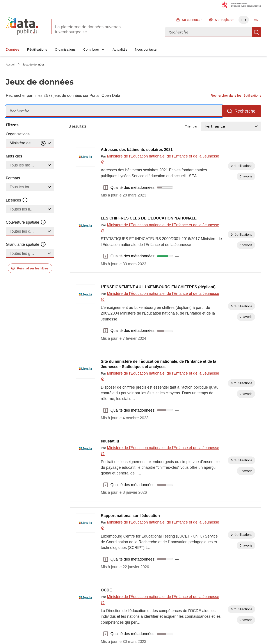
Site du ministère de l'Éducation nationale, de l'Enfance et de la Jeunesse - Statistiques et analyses (159, 364)
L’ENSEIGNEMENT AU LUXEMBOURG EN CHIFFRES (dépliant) (158, 287)
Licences (17, 200)
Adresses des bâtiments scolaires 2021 (137, 150)
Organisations (65, 49)
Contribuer (91, 49)
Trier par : (192, 126)
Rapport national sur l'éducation (130, 516)
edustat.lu (110, 441)
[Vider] (43, 143)
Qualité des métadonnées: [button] (106, 188)
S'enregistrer (224, 20)
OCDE (106, 590)
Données (12, 49)
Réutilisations (37, 49)
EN (256, 20)
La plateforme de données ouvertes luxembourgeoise (88, 29)
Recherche (256, 32)
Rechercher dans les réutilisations (236, 95)
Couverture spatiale (26, 222)
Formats (13, 178)
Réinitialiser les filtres (33, 268)
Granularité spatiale (26, 244)
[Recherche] (114, 111)
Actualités (120, 49)
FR (244, 20)
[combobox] (208, 32)
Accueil (11, 65)
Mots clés (14, 156)
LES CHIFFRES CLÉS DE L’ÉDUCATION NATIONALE (149, 218)
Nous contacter (146, 49)
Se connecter (192, 20)
